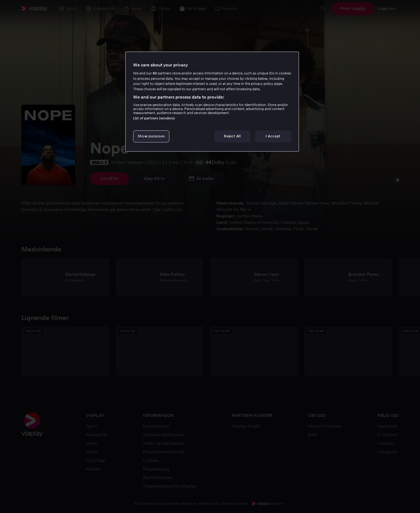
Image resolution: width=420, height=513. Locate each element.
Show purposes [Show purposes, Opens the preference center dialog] (151, 136)
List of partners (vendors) (154, 118)
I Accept (273, 136)
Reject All (232, 136)
